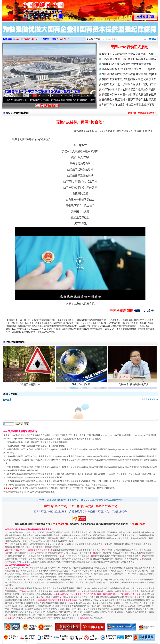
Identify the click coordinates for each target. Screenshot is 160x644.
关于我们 (41, 500)
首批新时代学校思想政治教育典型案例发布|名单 (129, 74)
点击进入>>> (63, 39)
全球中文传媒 (29, 9)
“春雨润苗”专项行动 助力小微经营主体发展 (127, 64)
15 (92, 96)
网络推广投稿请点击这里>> (142, 113)
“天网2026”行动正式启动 (128, 47)
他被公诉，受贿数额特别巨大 (134, 387)
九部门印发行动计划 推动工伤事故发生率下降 (128, 105)
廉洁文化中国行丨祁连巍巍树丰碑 (52, 100)
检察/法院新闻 (21, 113)
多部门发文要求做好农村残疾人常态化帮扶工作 (129, 79)
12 (79, 96)
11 (75, 96)
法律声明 (62, 500)
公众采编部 (52, 500)
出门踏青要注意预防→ (29, 387)
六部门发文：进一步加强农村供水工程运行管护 (129, 84)
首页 (8, 113)
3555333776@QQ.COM (26, 39)
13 (84, 96)
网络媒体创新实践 (82, 387)
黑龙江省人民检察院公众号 (119, 131)
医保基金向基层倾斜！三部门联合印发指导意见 (129, 100)
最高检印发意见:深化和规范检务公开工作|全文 (128, 69)
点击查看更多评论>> (149, 399)
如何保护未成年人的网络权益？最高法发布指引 (129, 89)
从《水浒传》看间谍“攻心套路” (18, 100)
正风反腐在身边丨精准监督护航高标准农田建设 (129, 59)
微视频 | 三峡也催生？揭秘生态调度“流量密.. (92, 100)
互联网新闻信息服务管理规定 (53, 442)
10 (70, 96)
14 (88, 96)
